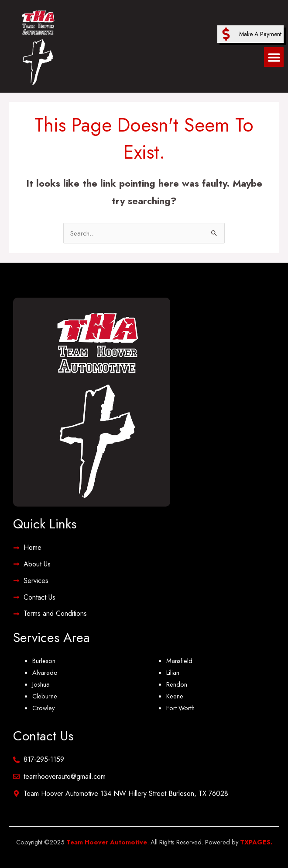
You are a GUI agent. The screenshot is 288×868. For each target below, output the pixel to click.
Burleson (44, 661)
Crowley (43, 708)
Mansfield (179, 661)
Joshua (41, 684)
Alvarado (45, 672)
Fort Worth (180, 708)
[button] (274, 57)
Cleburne (45, 696)
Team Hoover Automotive (107, 842)
